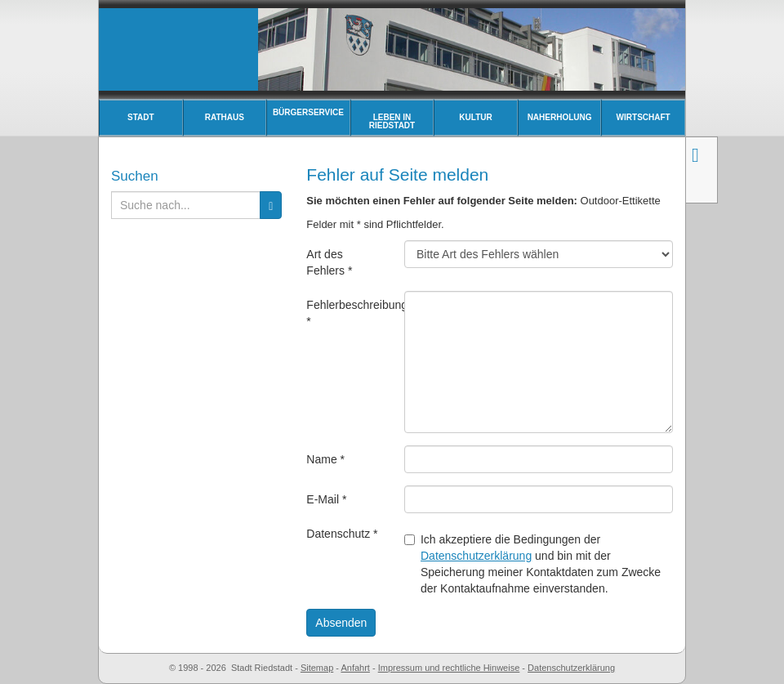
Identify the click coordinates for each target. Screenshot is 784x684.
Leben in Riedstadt (392, 121)
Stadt (141, 117)
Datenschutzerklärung (476, 556)
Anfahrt (355, 668)
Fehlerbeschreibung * (349, 313)
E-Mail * (326, 499)
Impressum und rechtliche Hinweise (449, 668)
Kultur (475, 117)
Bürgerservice (308, 112)
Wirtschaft (644, 117)
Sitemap (317, 668)
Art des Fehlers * (329, 262)
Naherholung (560, 117)
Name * (325, 459)
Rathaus (225, 117)
